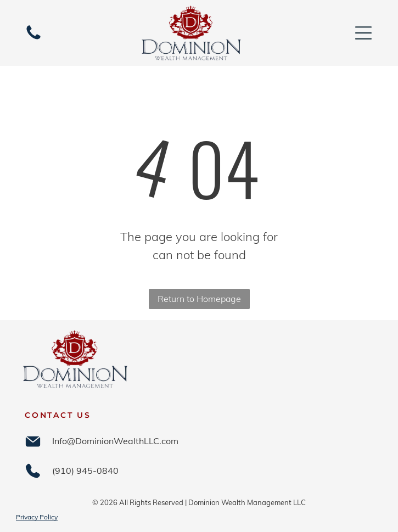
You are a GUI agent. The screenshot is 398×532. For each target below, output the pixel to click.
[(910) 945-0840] (33, 38)
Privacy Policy (37, 517)
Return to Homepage (199, 299)
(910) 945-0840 (85, 471)
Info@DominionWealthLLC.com (115, 441)
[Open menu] (363, 33)
